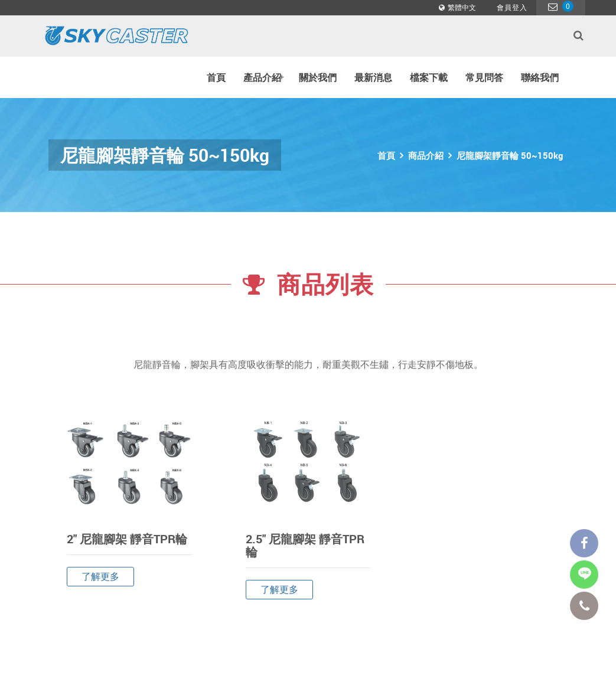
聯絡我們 (540, 77)
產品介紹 (264, 77)
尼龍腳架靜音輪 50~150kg (510, 155)
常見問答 (484, 77)
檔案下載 (429, 77)
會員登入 (512, 7)
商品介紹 (426, 155)
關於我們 (318, 77)
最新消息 (373, 77)
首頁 (216, 77)
